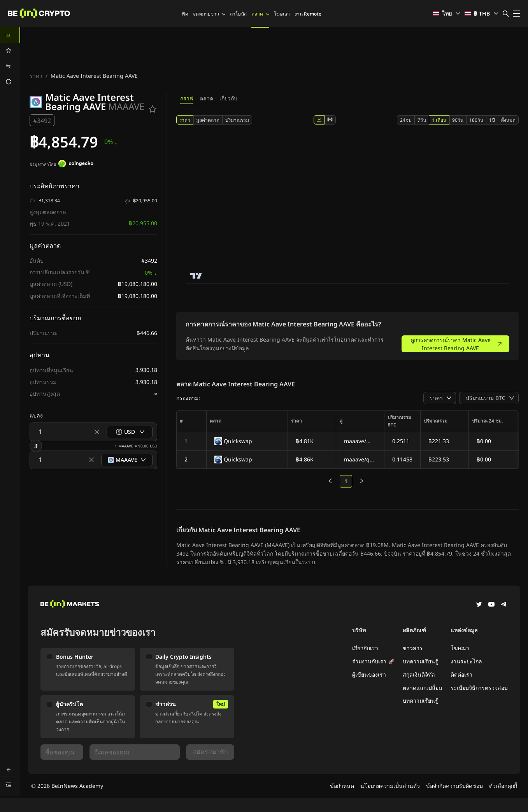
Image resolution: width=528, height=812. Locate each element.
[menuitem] (10, 35)
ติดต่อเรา (461, 674)
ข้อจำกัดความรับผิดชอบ (454, 786)
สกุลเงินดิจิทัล (419, 674)
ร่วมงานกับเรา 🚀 (373, 661)
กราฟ (187, 98)
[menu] (10, 58)
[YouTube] (491, 605)
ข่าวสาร (413, 648)
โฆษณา (282, 14)
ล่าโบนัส (238, 14)
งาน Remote (308, 14)
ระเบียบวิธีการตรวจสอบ (479, 688)
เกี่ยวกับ (228, 98)
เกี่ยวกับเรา (365, 648)
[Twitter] (479, 605)
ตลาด (260, 14)
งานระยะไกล (466, 661)
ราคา (36, 76)
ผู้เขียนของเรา (369, 674)
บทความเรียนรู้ (420, 661)
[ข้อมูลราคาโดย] (76, 165)
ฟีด (185, 14)
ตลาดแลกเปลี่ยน (423, 688)
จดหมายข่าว (209, 14)
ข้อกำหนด (342, 786)
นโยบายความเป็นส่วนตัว (390, 786)
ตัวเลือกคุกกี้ (503, 786)
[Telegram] (504, 605)
